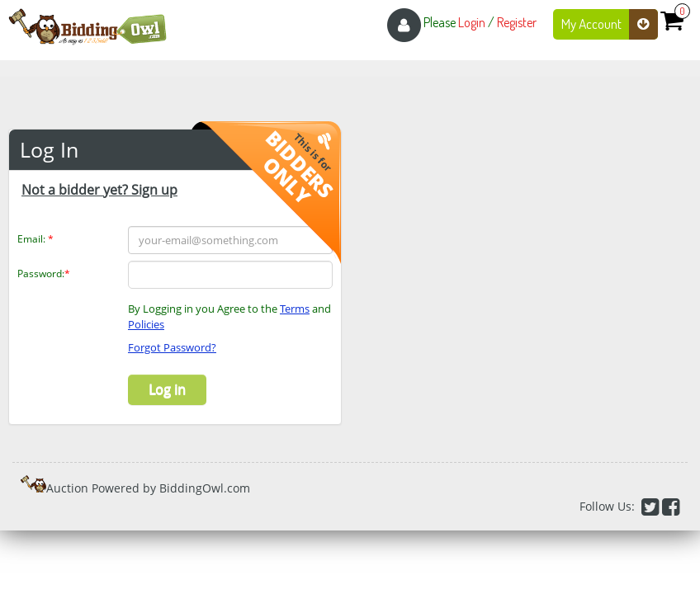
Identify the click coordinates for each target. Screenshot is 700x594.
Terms (295, 309)
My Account (610, 24)
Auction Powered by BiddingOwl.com (148, 488)
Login (472, 22)
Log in (167, 389)
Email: (35, 239)
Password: (44, 273)
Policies (146, 324)
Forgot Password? (172, 347)
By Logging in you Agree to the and (229, 316)
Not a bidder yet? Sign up (99, 190)
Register (517, 22)
